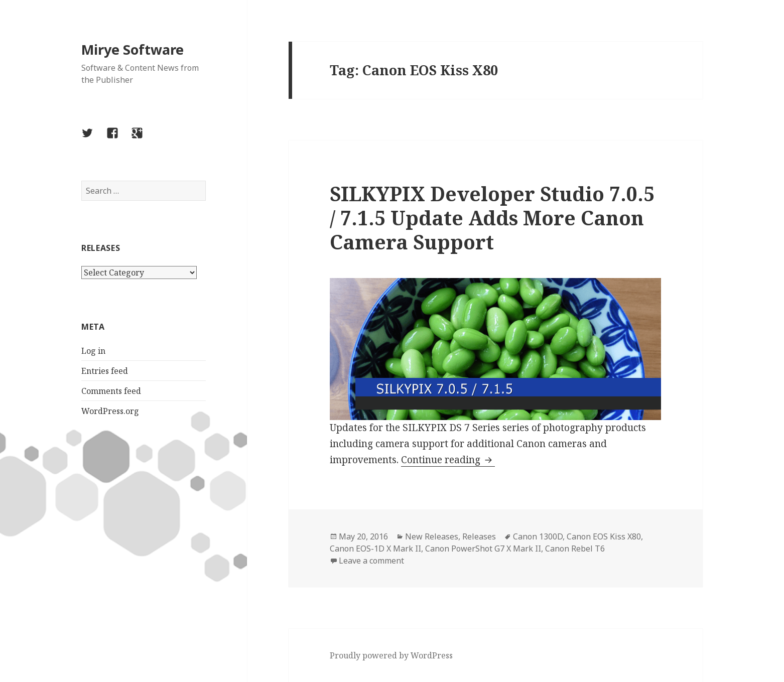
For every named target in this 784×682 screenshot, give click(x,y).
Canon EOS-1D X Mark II (375, 549)
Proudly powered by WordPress (391, 655)
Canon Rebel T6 (575, 549)
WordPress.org (110, 411)
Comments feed (111, 391)
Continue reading (448, 460)
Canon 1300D (538, 536)
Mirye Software (133, 49)
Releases (479, 536)
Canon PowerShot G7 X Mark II (483, 549)
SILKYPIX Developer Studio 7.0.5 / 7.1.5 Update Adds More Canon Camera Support (492, 218)
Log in (93, 351)
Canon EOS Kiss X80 (604, 536)
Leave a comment (371, 561)
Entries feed (105, 371)
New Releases (432, 536)
